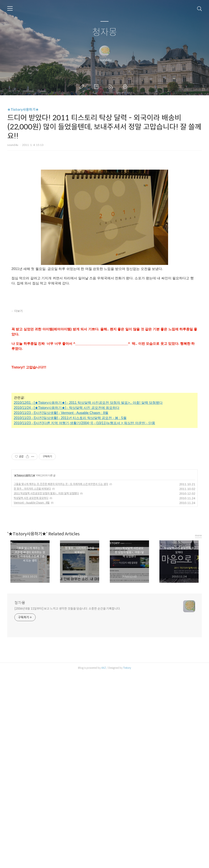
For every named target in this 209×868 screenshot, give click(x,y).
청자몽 (105, 32)
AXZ (104, 863)
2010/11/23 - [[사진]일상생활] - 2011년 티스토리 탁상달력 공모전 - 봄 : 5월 (70, 477)
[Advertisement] (104, 195)
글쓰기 (83, 87)
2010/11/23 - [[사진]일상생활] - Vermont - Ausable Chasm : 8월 (61, 472)
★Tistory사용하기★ (23, 110)
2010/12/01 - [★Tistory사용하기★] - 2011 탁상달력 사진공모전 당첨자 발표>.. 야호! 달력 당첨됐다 (88, 462)
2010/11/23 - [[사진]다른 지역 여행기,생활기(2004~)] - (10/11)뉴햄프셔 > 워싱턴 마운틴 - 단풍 (84, 482)
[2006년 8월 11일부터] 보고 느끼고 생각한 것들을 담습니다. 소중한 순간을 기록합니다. (68, 803)
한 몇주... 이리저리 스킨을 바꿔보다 (32, 683)
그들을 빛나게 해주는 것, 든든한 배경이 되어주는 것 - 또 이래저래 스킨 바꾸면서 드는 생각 (61, 679)
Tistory (127, 863)
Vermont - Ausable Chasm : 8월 (32, 697)
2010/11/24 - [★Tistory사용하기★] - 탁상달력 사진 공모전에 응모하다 (67, 467)
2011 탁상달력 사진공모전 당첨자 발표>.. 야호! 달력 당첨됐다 (46, 688)
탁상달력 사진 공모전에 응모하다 (31, 693)
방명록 (97, 87)
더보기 (19, 370)
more (198, 730)
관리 (126, 87)
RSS (111, 87)
